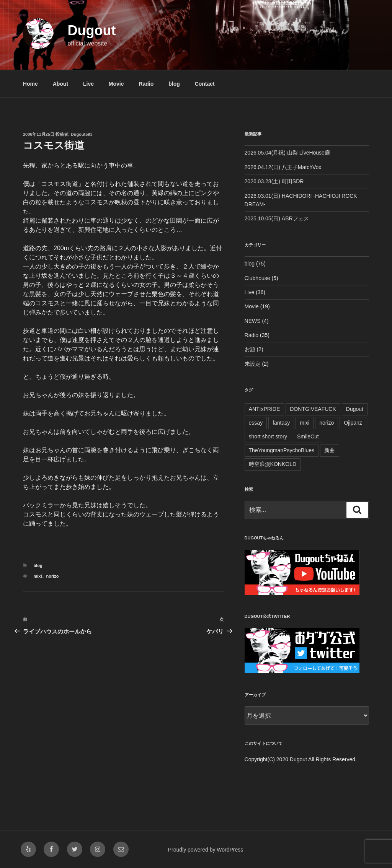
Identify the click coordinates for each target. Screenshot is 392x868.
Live (88, 84)
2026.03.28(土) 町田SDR (274, 181)
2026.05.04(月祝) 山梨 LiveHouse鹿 (287, 153)
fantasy (281, 423)
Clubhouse (257, 278)
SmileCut (308, 436)
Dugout (91, 30)
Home (30, 84)
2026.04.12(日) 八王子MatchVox (283, 167)
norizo (53, 576)
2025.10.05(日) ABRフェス (277, 218)
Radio (146, 84)
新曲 (330, 450)
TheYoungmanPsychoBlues (282, 450)
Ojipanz (353, 423)
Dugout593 (82, 134)
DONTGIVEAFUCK (313, 409)
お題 (250, 349)
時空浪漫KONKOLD (273, 464)
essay (256, 423)
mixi (38, 576)
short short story (268, 436)
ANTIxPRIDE (265, 409)
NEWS (253, 321)
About (60, 84)
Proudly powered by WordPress (206, 850)
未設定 (253, 364)
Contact (205, 84)
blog (174, 84)
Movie (116, 84)
